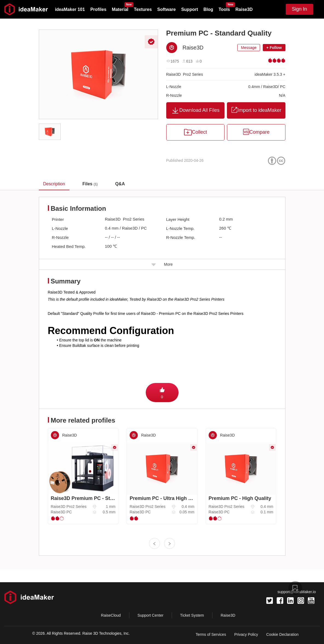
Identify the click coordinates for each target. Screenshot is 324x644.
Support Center (151, 615)
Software (167, 9)
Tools (224, 9)
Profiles (98, 9)
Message (249, 48)
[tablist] (162, 184)
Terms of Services (211, 634)
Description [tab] (54, 184)
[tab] (90, 184)
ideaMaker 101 (70, 9)
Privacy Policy (246, 634)
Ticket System (192, 615)
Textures (143, 9)
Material (120, 9)
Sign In (299, 9)
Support (190, 9)
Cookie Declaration (282, 634)
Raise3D (244, 9)
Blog (208, 9)
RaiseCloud (111, 615)
